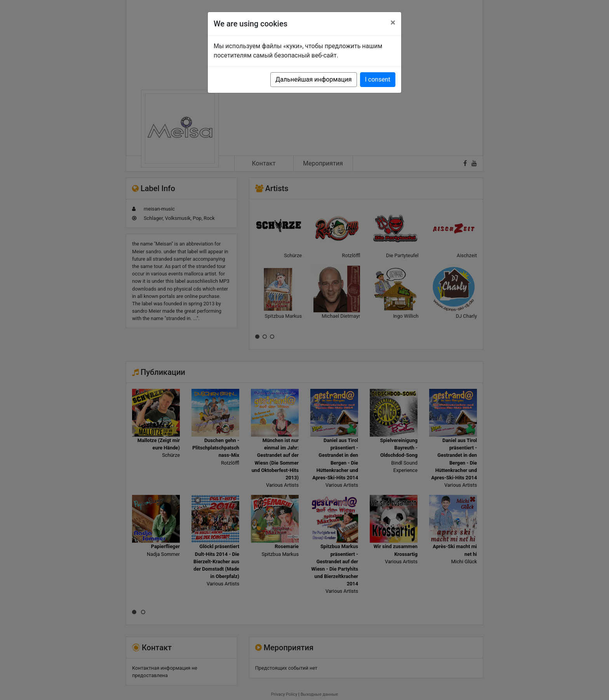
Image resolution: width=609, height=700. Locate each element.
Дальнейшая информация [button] (313, 79)
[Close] (393, 23)
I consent (378, 79)
